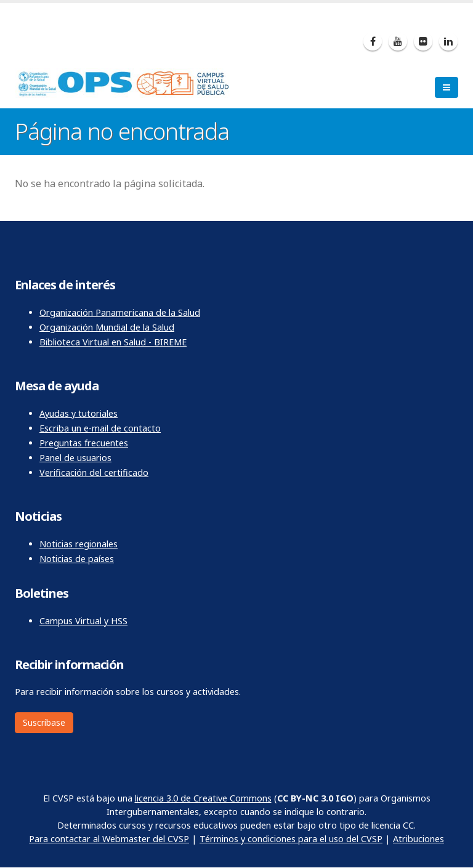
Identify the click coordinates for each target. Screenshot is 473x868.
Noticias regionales (79, 544)
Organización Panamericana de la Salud (120, 312)
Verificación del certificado (94, 472)
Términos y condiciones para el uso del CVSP (291, 839)
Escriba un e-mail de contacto (100, 428)
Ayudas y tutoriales (79, 413)
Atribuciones (418, 839)
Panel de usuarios (75, 458)
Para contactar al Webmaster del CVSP (109, 839)
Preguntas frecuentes (84, 443)
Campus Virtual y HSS (83, 621)
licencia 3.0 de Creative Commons (203, 798)
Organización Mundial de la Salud (107, 327)
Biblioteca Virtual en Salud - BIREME (113, 342)
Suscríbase (44, 722)
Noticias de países (77, 559)
